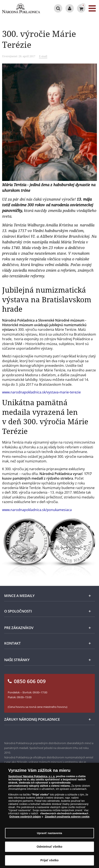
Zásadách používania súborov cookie (67, 819)
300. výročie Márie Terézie (39, 39)
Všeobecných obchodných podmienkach (64, 815)
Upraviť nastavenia (49, 835)
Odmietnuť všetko (50, 849)
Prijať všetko (49, 862)
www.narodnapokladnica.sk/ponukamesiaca (37, 510)
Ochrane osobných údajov (25, 819)
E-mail (43, 56)
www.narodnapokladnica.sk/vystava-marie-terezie (41, 392)
